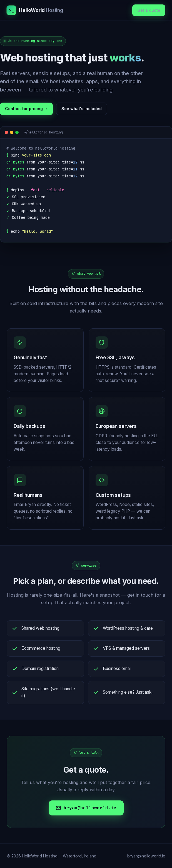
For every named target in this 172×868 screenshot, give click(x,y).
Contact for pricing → (26, 109)
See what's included (82, 109)
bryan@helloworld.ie (86, 808)
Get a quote (149, 10)
